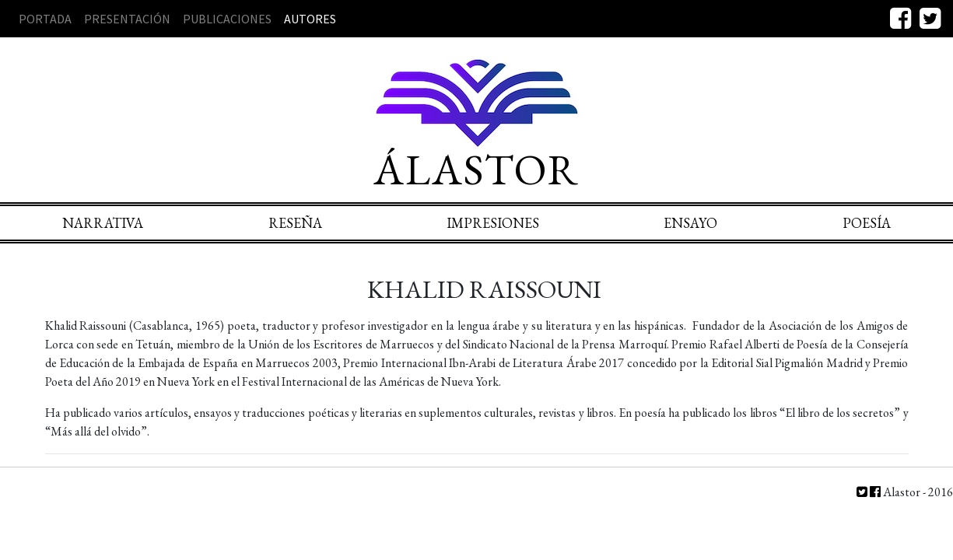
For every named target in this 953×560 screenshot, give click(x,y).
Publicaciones (227, 19)
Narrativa (103, 223)
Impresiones (493, 223)
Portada (45, 19)
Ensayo (690, 223)
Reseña (295, 223)
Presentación (127, 19)
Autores (310, 19)
